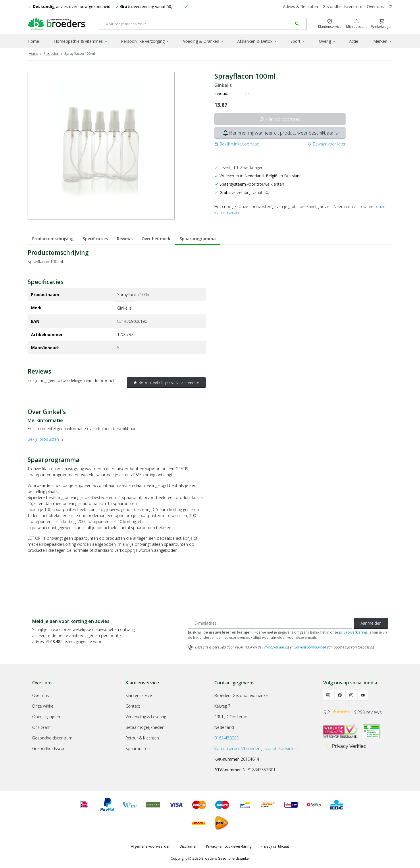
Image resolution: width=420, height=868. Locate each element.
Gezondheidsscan (49, 748)
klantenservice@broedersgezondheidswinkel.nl (257, 748)
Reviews (125, 239)
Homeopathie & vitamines (81, 41)
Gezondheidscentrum (342, 6)
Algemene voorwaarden (151, 846)
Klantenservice (139, 695)
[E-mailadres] (270, 623)
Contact (133, 706)
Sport (298, 41)
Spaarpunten (138, 748)
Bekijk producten (46, 439)
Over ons (375, 6)
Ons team (41, 727)
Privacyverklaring (276, 647)
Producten (51, 54)
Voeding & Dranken (204, 41)
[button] (237, 144)
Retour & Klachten (142, 738)
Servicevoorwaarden (310, 647)
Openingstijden (46, 717)
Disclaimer (188, 846)
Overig (327, 41)
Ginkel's (223, 85)
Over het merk (156, 239)
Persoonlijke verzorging (145, 41)
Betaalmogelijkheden (145, 727)
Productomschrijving (53, 239)
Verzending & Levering (146, 717)
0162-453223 (227, 738)
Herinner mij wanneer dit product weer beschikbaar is (280, 133)
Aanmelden (371, 623)
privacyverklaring (353, 632)
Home (33, 41)
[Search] (196, 24)
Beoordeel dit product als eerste (166, 382)
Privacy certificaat (275, 846)
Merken (383, 41)
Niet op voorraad (280, 119)
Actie (354, 41)
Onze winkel (43, 706)
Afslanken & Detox (257, 41)
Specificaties (95, 239)
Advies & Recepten (300, 6)
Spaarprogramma (198, 239)
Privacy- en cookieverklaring (229, 846)
